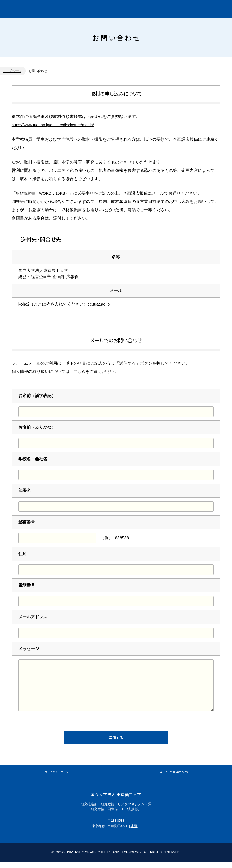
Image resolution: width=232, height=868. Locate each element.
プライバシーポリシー (58, 776)
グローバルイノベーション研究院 (50, 9)
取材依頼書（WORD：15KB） (44, 193)
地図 (134, 832)
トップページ (12, 71)
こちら (80, 371)
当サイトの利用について (174, 776)
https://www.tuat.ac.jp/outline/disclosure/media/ (55, 125)
